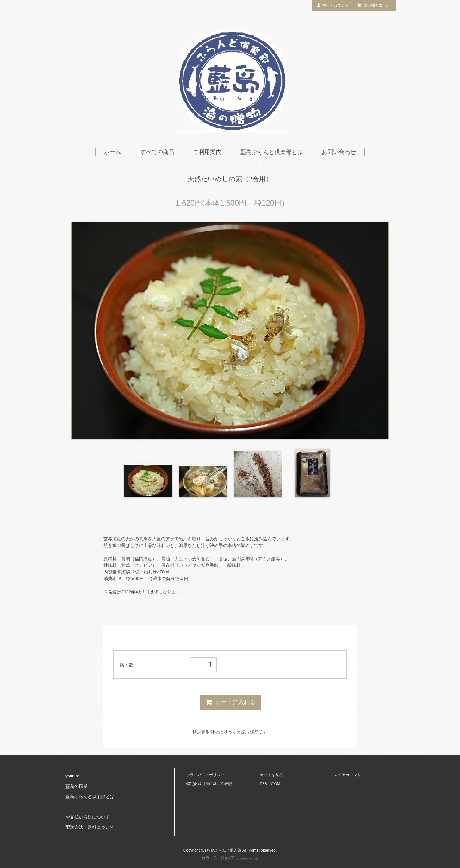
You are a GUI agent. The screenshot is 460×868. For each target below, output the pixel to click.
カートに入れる (230, 702)
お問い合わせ (339, 152)
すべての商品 (157, 152)
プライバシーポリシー (205, 775)
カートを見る (271, 775)
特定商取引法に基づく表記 (209, 784)
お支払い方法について (88, 817)
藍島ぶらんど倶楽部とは (272, 152)
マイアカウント (333, 5)
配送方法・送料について (90, 827)
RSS (263, 784)
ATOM (275, 784)
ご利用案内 (207, 152)
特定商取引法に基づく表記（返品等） (230, 732)
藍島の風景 (77, 786)
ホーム (113, 152)
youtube (73, 776)
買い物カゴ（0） (375, 5)
